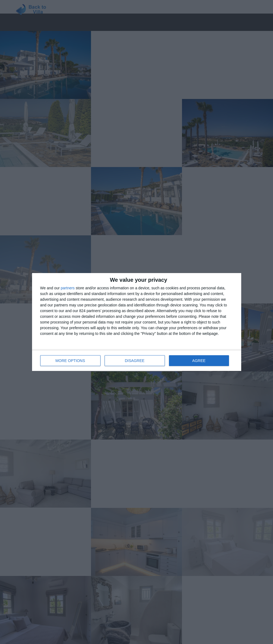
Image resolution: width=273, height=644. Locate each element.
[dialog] (137, 322)
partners (68, 288)
